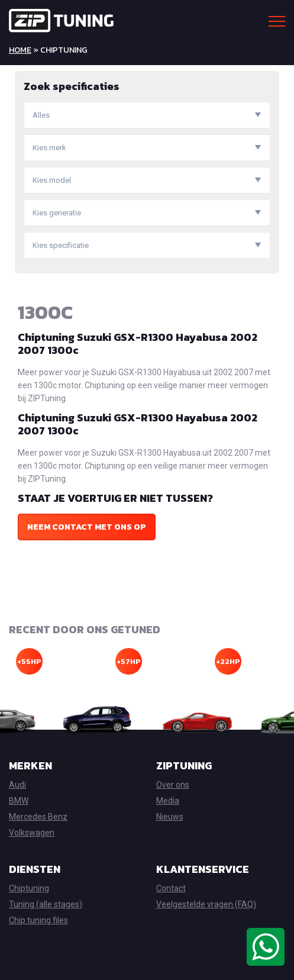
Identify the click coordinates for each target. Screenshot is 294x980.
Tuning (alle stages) (46, 904)
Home (20, 50)
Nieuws (170, 817)
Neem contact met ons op (87, 527)
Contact (171, 888)
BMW (19, 801)
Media (168, 801)
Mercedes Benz (38, 817)
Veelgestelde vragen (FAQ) (206, 904)
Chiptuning (29, 888)
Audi (17, 785)
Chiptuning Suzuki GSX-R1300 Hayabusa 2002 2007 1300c (138, 344)
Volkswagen (32, 833)
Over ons (173, 785)
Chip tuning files (38, 920)
